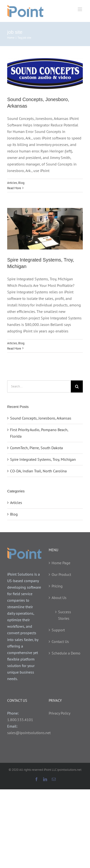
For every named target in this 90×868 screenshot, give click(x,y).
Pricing (57, 586)
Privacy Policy (60, 713)
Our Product (61, 574)
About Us (59, 598)
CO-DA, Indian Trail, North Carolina (38, 471)
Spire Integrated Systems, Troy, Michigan (43, 459)
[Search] (77, 386)
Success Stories (65, 615)
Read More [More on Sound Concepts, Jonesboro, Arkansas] (14, 188)
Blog (21, 183)
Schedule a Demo (66, 653)
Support (58, 630)
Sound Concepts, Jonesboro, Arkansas (41, 418)
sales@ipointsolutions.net (29, 733)
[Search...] (39, 386)
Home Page (61, 563)
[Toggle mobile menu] (80, 9)
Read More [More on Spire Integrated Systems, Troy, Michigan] (14, 348)
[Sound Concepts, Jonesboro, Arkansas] (45, 74)
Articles (12, 183)
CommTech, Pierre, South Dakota (36, 448)
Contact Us (60, 641)
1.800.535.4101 (20, 720)
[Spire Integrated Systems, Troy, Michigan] (45, 229)
